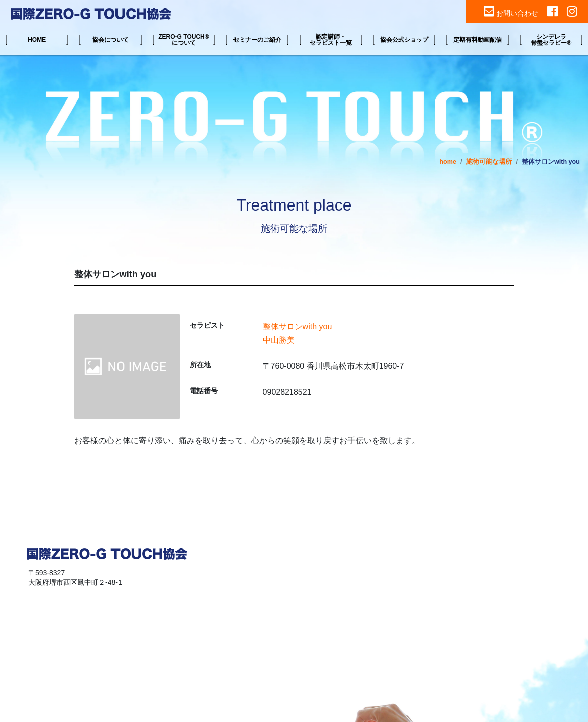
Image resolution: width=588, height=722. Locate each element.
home (448, 162)
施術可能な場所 (489, 162)
